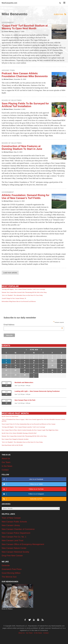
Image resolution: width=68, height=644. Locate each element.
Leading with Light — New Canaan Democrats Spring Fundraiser (37, 391)
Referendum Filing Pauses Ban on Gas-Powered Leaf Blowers (19, 301)
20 (61, 365)
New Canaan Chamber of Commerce (18, 529)
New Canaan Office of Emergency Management (23, 544)
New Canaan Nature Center (14, 548)
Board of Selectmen (12, 100)
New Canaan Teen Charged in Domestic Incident (15, 439)
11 (43, 361)
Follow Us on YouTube (23, 489)
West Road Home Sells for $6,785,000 (12, 445)
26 (52, 370)
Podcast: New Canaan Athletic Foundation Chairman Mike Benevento (25, 75)
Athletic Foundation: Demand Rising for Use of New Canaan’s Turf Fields (25, 197)
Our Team (6, 462)
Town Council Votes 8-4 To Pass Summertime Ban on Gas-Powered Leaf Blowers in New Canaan (28, 424)
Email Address (33, 325)
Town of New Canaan (11, 518)
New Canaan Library (11, 525)
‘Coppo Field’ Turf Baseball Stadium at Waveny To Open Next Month (25, 27)
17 (34, 365)
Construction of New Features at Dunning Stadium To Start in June (22, 148)
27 (61, 370)
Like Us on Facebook (23, 479)
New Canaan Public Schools (14, 522)
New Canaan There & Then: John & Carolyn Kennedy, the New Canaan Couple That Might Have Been (30, 430)
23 (25, 370)
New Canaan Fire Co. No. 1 (14, 537)
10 (34, 361)
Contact (5, 470)
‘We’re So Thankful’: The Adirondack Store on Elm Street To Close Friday (22, 295)
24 (34, 370)
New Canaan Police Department (16, 533)
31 (6, 356)
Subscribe (60, 14)
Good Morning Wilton (11, 573)
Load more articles (10, 273)
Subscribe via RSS (22, 499)
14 (6, 365)
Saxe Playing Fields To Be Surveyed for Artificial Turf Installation (25, 105)
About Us (6, 458)
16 (25, 365)
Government (8, 23)
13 (61, 361)
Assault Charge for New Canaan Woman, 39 (14, 298)
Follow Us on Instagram (23, 494)
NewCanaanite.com (9, 3)
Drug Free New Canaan (12, 556)
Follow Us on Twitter (23, 484)
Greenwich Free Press (12, 569)
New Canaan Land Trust (12, 540)
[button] (60, 3)
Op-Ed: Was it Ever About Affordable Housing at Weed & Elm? (19, 433)
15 (15, 365)
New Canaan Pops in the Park (25, 400)
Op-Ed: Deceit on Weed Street (10, 416)
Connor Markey (9, 32)
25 (43, 370)
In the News (7, 466)
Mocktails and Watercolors (24, 382)
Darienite (6, 565)
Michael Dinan (8, 79)
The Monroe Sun (9, 577)
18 (43, 365)
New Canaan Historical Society (15, 552)
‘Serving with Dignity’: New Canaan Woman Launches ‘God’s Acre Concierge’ (23, 289)
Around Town (8, 70)
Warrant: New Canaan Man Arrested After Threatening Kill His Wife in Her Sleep (24, 292)
